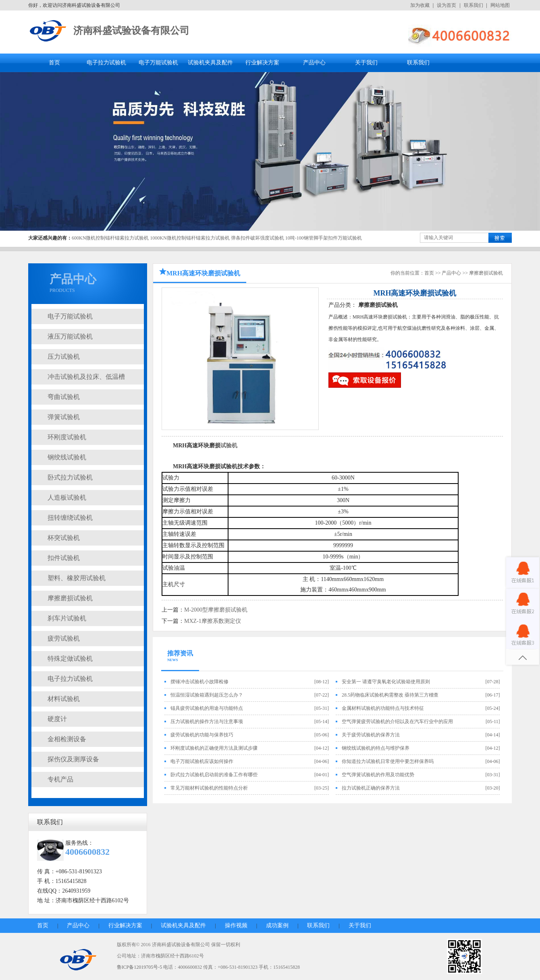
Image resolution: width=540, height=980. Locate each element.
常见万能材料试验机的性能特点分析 (209, 788)
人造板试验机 (67, 497)
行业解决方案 (262, 63)
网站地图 (500, 5)
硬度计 (57, 719)
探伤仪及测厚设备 (73, 759)
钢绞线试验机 (67, 457)
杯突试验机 (64, 538)
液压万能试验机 (70, 336)
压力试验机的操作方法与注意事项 (207, 722)
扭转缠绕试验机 (70, 518)
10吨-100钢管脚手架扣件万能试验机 (324, 238)
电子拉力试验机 (106, 63)
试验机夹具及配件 (210, 63)
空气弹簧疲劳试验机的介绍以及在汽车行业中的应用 (397, 722)
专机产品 (60, 779)
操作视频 (236, 925)
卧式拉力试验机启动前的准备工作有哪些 (214, 775)
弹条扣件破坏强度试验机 (258, 238)
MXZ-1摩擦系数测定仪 (213, 621)
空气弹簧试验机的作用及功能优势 (378, 775)
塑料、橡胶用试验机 (77, 578)
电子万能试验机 (158, 63)
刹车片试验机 (67, 618)
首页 (54, 63)
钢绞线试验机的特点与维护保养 (376, 748)
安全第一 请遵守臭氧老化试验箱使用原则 (386, 682)
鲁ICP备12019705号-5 (140, 967)
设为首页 (447, 5)
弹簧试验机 (64, 417)
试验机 (229, 446)
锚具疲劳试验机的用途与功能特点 (207, 708)
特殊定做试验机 (70, 659)
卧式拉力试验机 (70, 477)
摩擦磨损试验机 (70, 598)
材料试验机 (64, 699)
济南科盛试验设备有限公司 (131, 31)
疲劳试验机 (64, 638)
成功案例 (277, 925)
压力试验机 (64, 357)
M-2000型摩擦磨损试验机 (216, 610)
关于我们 (366, 63)
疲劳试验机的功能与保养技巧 (202, 735)
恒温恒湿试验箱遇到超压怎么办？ (207, 695)
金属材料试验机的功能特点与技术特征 (383, 708)
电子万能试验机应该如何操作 (202, 761)
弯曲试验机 (64, 397)
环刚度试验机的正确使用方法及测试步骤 (214, 748)
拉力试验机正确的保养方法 (371, 788)
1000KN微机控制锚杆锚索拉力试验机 (190, 238)
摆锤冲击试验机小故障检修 (199, 682)
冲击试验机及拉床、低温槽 (86, 377)
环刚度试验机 (67, 437)
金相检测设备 (67, 739)
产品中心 (314, 63)
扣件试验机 (64, 558)
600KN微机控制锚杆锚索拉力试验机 (110, 238)
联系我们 (474, 5)
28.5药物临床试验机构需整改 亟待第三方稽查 (390, 695)
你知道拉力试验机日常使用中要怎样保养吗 (388, 761)
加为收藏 (420, 5)
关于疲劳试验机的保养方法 (371, 735)
